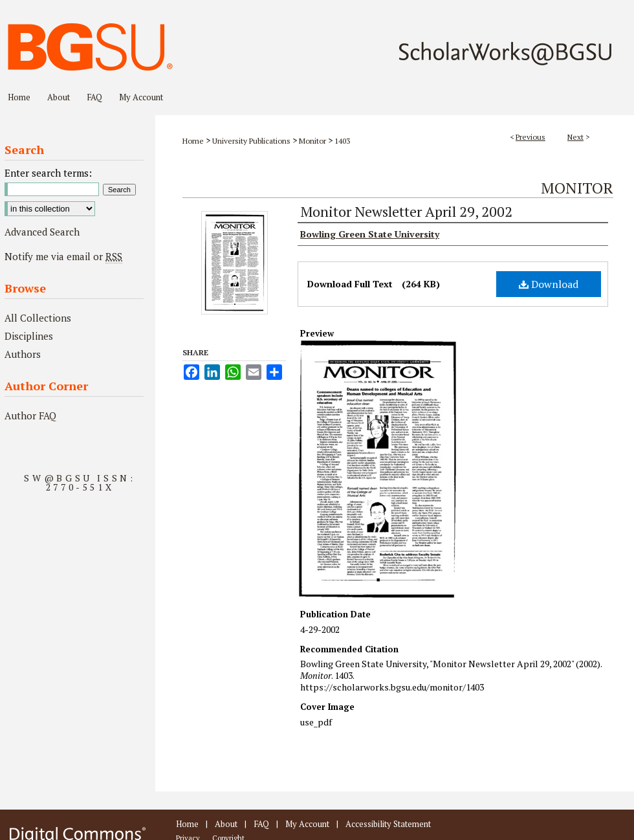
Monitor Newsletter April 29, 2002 (406, 211)
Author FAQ (30, 415)
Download (549, 284)
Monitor (312, 141)
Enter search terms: (48, 173)
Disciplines (29, 336)
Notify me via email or (63, 256)
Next (575, 137)
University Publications (251, 141)
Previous (530, 137)
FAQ (261, 824)
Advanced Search (42, 232)
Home (193, 141)
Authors (23, 354)
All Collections (38, 318)
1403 (342, 141)
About (226, 824)
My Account (307, 824)
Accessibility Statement (388, 824)
